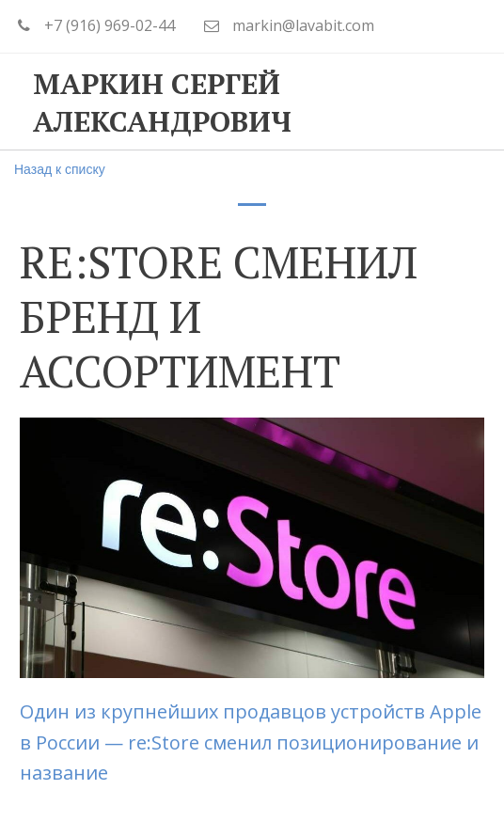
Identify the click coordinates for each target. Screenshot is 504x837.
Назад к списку (60, 169)
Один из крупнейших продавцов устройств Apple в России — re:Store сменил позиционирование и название (251, 742)
